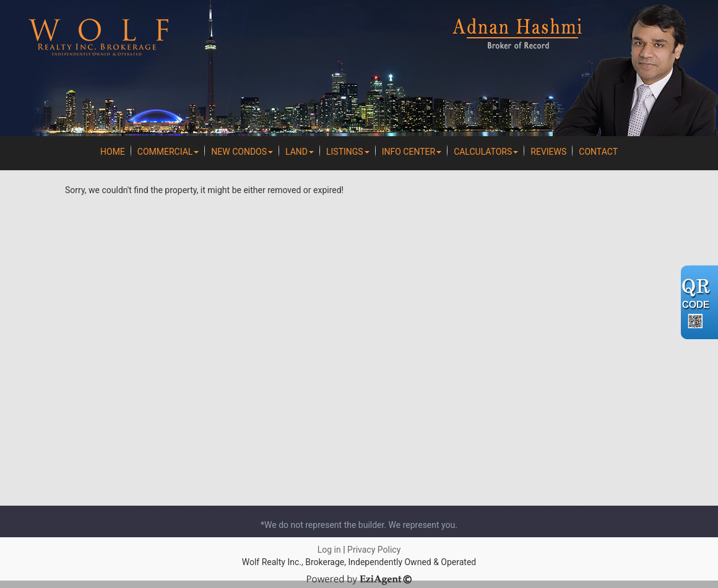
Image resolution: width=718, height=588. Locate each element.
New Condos (242, 152)
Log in (329, 550)
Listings (348, 152)
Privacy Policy (374, 550)
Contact (598, 152)
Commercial (168, 152)
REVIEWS (548, 152)
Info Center (412, 152)
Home (113, 152)
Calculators (486, 152)
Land (300, 152)
